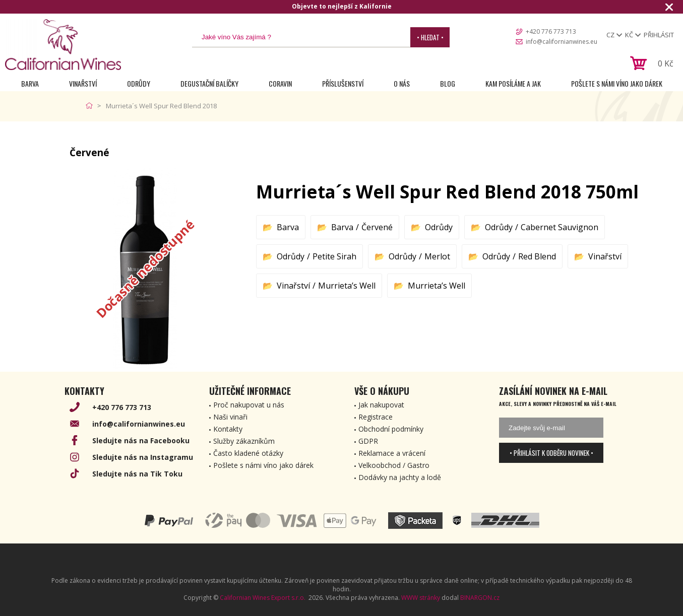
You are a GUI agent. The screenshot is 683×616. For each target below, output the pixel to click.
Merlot (437, 256)
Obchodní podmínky (391, 429)
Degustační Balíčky (209, 83)
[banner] (63, 45)
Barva (30, 83)
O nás (402, 83)
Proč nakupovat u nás (249, 405)
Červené (377, 227)
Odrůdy (139, 83)
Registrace (376, 417)
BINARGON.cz (480, 598)
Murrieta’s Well (347, 286)
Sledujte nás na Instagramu (143, 457)
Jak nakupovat (381, 405)
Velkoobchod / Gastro (394, 465)
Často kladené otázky (248, 453)
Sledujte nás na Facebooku (141, 440)
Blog (448, 83)
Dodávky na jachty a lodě (400, 477)
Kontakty (228, 429)
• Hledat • (430, 37)
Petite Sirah (334, 256)
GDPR (368, 441)
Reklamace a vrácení (392, 453)
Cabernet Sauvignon (560, 227)
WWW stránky (421, 598)
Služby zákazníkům (244, 441)
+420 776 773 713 (551, 31)
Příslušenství (343, 83)
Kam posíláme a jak (513, 83)
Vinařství (83, 83)
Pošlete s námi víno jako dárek (617, 83)
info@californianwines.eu (562, 42)
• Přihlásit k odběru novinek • (551, 453)
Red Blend (537, 256)
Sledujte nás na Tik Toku (137, 474)
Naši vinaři (230, 417)
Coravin (280, 83)
